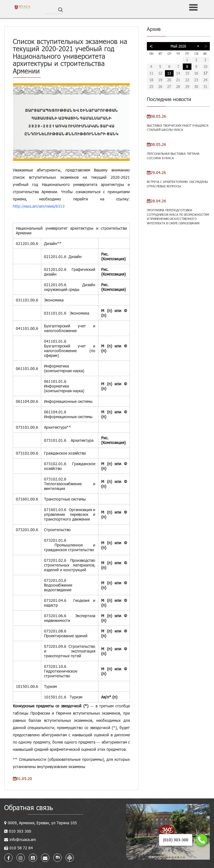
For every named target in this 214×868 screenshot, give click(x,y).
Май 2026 (178, 46)
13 (169, 73)
